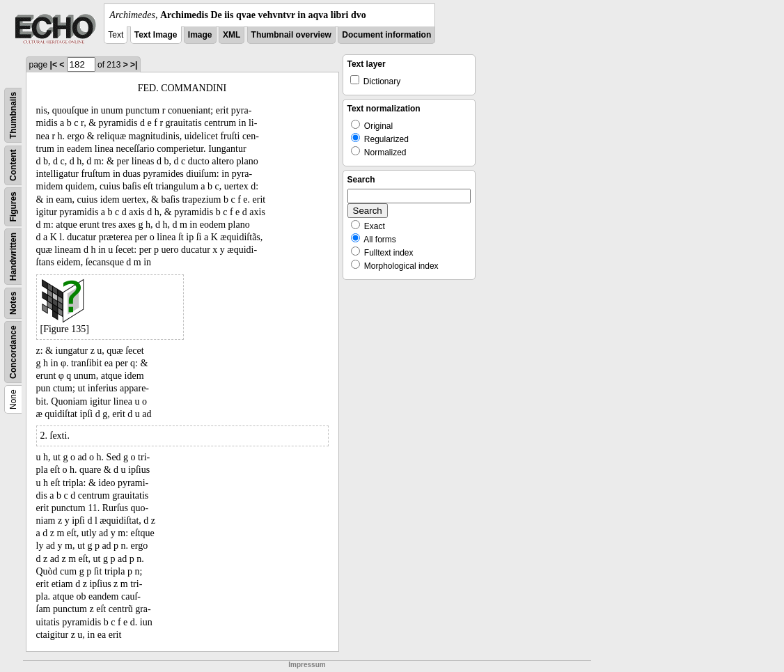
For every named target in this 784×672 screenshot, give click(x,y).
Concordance (13, 352)
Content (13, 165)
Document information (386, 35)
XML (232, 35)
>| (134, 65)
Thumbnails (13, 115)
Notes (13, 303)
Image (200, 35)
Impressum (307, 665)
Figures (13, 206)
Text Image (156, 35)
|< (54, 65)
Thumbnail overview (291, 35)
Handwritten (13, 257)
